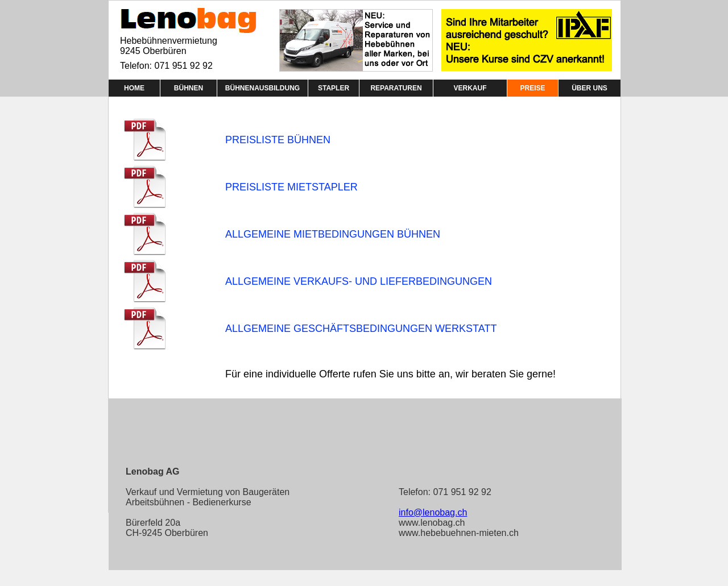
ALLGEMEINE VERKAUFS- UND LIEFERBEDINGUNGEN (359, 281)
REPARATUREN (396, 88)
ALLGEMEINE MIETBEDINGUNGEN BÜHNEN (333, 234)
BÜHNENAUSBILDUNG (262, 88)
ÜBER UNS (590, 88)
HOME (134, 88)
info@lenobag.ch (433, 512)
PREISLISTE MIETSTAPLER (291, 187)
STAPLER (334, 88)
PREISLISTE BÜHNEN (278, 140)
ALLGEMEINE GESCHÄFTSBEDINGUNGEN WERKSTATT (361, 329)
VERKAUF (470, 88)
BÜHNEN (189, 88)
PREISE (532, 88)
